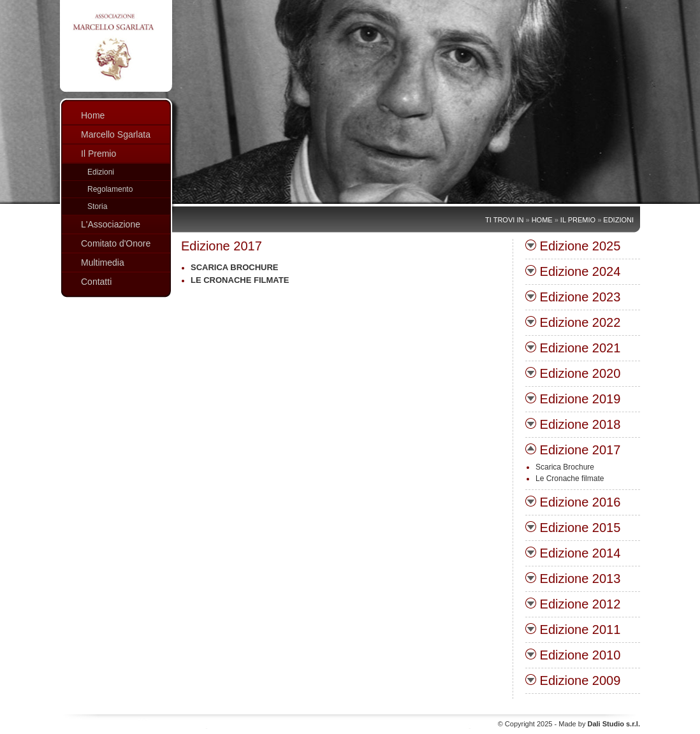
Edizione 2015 (573, 528)
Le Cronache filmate (240, 280)
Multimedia (103, 263)
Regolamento (110, 189)
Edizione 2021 (573, 348)
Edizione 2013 (573, 579)
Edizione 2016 (573, 502)
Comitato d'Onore (116, 243)
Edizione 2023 (573, 297)
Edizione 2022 (573, 322)
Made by (599, 724)
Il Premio (98, 154)
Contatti (96, 282)
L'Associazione (111, 224)
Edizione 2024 (573, 271)
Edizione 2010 (573, 655)
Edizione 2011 (573, 630)
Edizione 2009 (573, 680)
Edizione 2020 (573, 373)
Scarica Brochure (234, 267)
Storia (97, 206)
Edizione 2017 (573, 450)
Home (93, 115)
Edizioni (101, 172)
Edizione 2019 (573, 399)
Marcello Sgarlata (116, 134)
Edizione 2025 (573, 246)
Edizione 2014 (573, 553)
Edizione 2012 (573, 604)
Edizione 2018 (573, 424)
